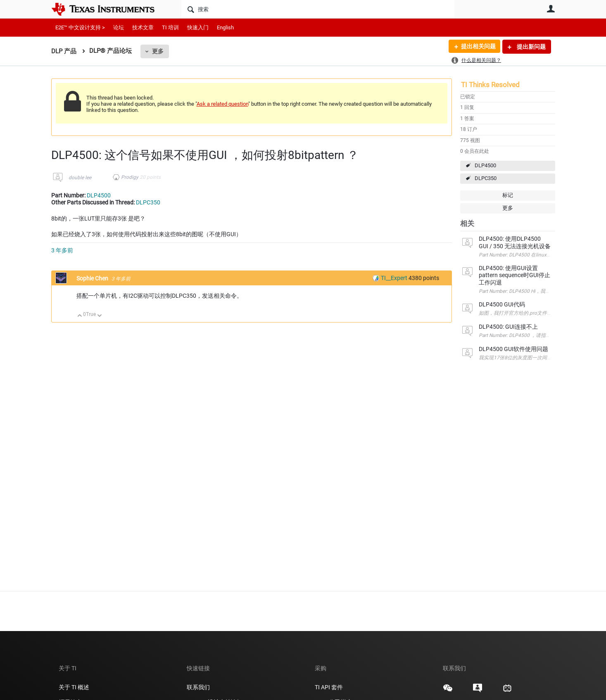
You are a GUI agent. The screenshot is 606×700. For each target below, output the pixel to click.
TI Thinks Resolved (490, 85)
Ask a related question (222, 104)
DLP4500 (485, 165)
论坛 (119, 27)
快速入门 (198, 27)
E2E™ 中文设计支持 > (80, 27)
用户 (551, 9)
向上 (80, 316)
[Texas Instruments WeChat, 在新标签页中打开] (448, 691)
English (225, 27)
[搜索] (318, 9)
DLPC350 (486, 178)
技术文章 (143, 27)
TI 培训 (170, 27)
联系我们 (198, 687)
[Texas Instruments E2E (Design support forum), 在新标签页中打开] (478, 691)
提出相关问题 (478, 47)
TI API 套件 (329, 687)
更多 (158, 51)
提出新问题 (531, 47)
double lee (80, 178)
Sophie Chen (93, 278)
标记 (508, 195)
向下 (99, 316)
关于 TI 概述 (74, 687)
